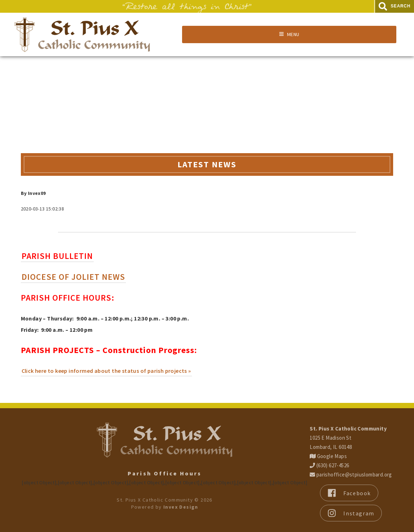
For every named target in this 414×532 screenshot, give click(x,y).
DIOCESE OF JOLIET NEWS (73, 277)
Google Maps (328, 456)
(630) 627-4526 (329, 465)
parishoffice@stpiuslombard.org (351, 475)
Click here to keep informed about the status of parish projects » (106, 371)
